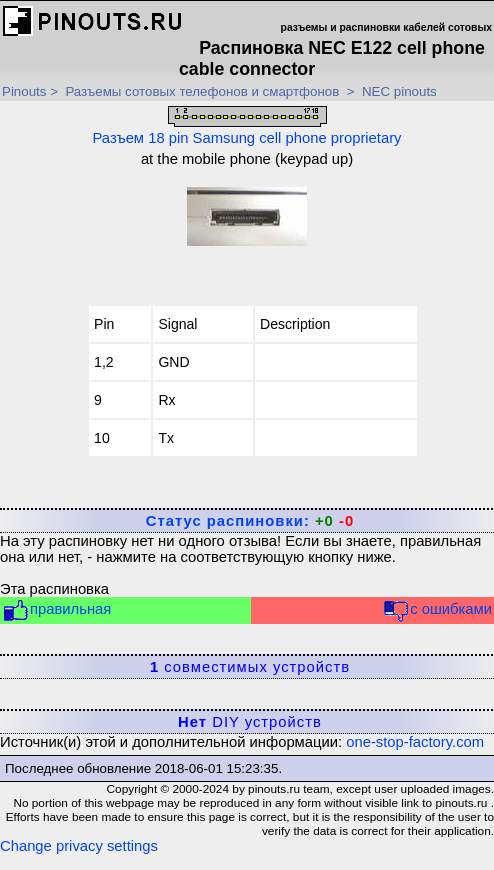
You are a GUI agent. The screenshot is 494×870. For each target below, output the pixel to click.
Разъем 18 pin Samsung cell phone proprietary (246, 126)
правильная (56, 610)
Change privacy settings (79, 846)
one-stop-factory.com (415, 742)
